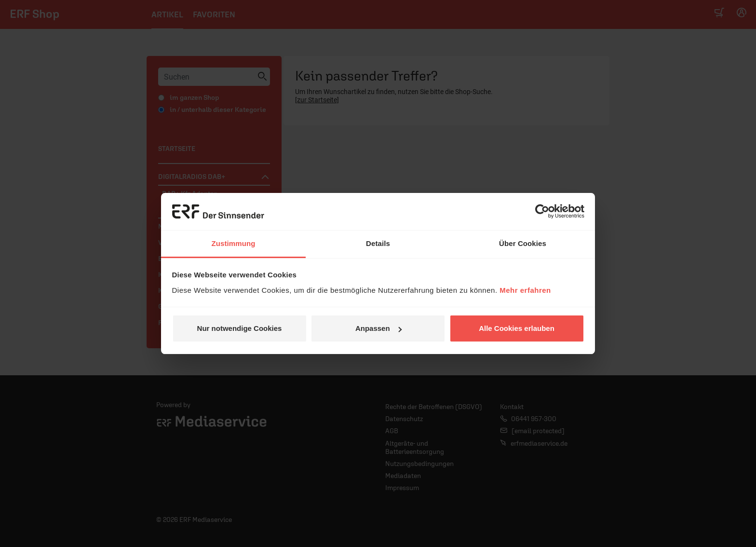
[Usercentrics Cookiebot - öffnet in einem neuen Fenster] (542, 211)
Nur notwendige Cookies (240, 328)
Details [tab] (378, 243)
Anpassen (378, 328)
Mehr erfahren (525, 290)
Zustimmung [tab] (234, 243)
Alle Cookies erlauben (517, 328)
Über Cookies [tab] (523, 243)
